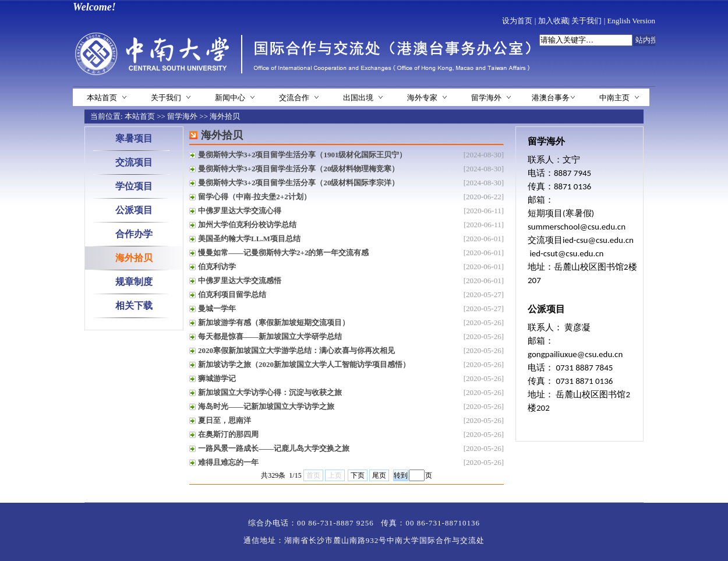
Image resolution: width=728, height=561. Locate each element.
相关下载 (134, 306)
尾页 (379, 475)
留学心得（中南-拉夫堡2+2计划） (255, 197)
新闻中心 (230, 98)
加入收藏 (553, 21)
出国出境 (358, 98)
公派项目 (134, 210)
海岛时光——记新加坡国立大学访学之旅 (266, 406)
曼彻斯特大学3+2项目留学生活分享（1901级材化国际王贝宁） (302, 155)
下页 (358, 475)
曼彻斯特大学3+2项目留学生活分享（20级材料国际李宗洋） (298, 183)
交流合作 (294, 98)
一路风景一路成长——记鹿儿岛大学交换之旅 (274, 448)
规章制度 (134, 282)
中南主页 (614, 98)
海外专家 (422, 98)
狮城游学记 (217, 378)
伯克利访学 (217, 267)
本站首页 (102, 98)
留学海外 (486, 98)
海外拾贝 (225, 116)
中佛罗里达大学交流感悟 (240, 280)
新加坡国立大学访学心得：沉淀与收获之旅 (270, 392)
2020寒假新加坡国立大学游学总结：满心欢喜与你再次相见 (296, 350)
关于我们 (586, 21)
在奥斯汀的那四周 (228, 434)
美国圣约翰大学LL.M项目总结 (249, 239)
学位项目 (134, 186)
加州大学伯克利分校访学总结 (247, 225)
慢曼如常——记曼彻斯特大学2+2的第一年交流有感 (283, 253)
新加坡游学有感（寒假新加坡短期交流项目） (274, 322)
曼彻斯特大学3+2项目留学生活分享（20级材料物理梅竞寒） (298, 169)
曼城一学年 (217, 308)
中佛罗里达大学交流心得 (240, 211)
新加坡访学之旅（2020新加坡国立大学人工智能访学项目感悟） (304, 364)
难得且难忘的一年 (228, 462)
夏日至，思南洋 (225, 420)
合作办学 (134, 234)
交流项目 (134, 162)
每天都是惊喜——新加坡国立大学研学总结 (270, 336)
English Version (631, 21)
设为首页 (517, 21)
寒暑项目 (134, 138)
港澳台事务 (551, 98)
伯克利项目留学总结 (232, 294)
